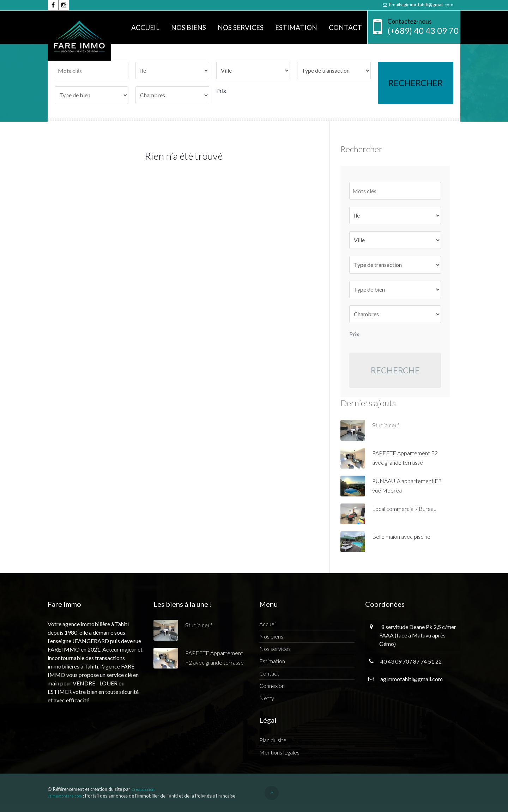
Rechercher (416, 83)
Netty (267, 698)
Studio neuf (386, 425)
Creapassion (143, 789)
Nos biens (189, 27)
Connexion (272, 686)
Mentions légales (279, 752)
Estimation (296, 27)
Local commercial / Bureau (404, 509)
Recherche (395, 370)
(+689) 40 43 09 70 (423, 31)
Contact (345, 27)
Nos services (241, 27)
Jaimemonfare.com (65, 796)
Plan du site (273, 740)
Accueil (145, 27)
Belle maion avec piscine (401, 536)
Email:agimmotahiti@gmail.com (418, 5)
